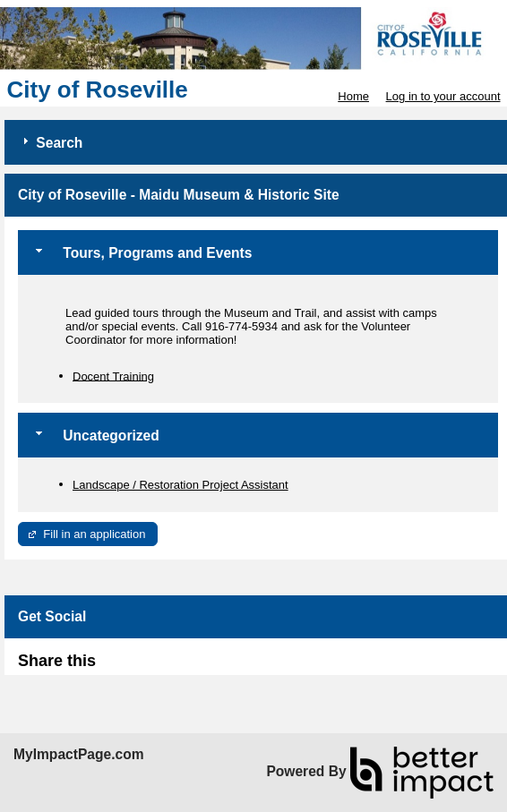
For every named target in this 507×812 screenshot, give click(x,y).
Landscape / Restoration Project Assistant (180, 485)
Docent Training (113, 376)
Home (353, 96)
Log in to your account (443, 96)
